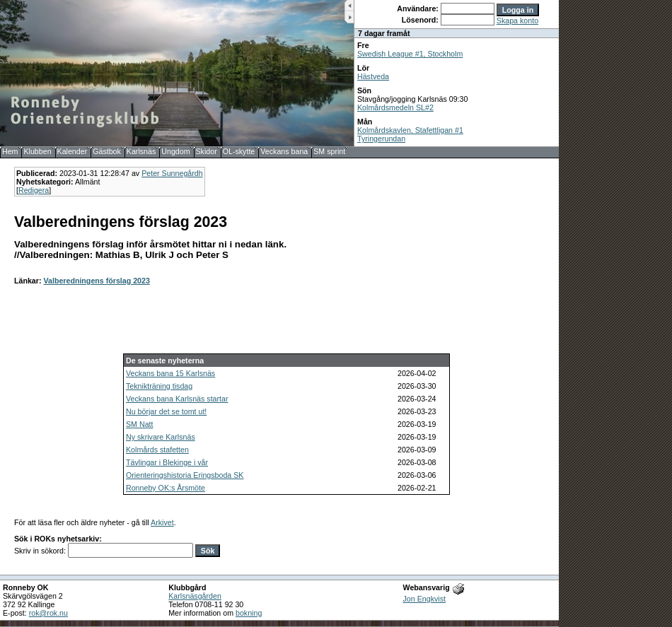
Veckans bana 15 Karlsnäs (170, 373)
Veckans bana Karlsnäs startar (177, 399)
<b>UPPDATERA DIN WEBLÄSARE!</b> (457, 73)
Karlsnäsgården (195, 596)
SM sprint (329, 151)
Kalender (73, 151)
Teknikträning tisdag (159, 386)
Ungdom (175, 151)
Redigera (34, 190)
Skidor (207, 151)
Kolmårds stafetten (157, 450)
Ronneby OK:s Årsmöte (166, 488)
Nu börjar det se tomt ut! (166, 411)
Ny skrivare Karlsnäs (161, 437)
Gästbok (107, 151)
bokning (249, 613)
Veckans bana (284, 151)
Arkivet (162, 522)
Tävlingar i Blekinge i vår (167, 462)
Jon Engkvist (424, 599)
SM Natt (140, 424)
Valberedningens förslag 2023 (96, 281)
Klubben (37, 151)
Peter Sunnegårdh (172, 173)
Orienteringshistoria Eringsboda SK (185, 475)
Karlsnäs (141, 151)
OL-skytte (239, 151)
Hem (10, 151)
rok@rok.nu (48, 613)
